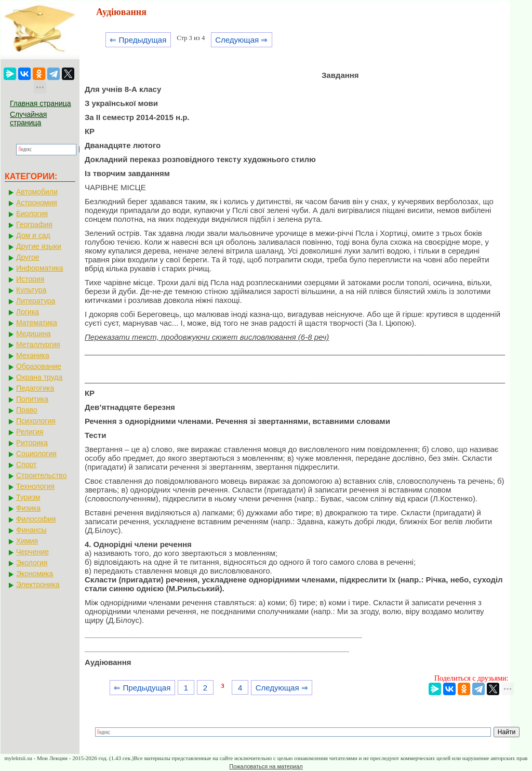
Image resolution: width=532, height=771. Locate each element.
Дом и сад (33, 235)
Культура (31, 290)
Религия (30, 432)
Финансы (31, 530)
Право (27, 410)
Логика (28, 312)
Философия (36, 519)
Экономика (35, 574)
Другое (28, 257)
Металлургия (38, 344)
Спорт (26, 464)
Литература (36, 301)
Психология (36, 421)
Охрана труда (39, 377)
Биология (32, 214)
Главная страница (41, 103)
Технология (35, 486)
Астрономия (37, 203)
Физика (28, 508)
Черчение (32, 552)
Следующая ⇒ (241, 40)
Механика (33, 355)
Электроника (38, 584)
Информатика (39, 268)
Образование (39, 366)
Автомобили (37, 192)
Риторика (32, 443)
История (30, 279)
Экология (32, 563)
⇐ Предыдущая (138, 40)
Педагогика (35, 388)
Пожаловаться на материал (266, 766)
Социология (36, 454)
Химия (27, 541)
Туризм (28, 497)
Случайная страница (28, 118)
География (34, 224)
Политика (32, 399)
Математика (37, 323)
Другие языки (39, 246)
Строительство (41, 475)
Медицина (34, 334)
